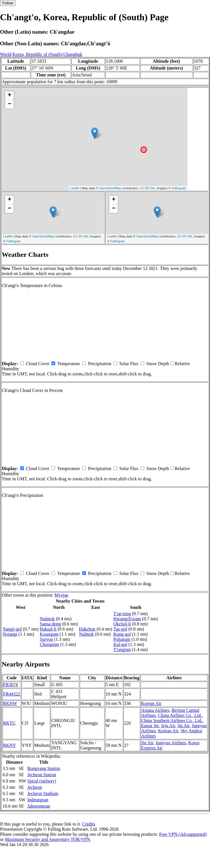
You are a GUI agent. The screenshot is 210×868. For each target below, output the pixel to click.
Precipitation (100, 364)
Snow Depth (158, 364)
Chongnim (50, 644)
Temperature (69, 364)
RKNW (10, 703)
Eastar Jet (150, 726)
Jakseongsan (39, 806)
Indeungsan (38, 800)
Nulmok (47, 619)
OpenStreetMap (110, 188)
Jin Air (183, 726)
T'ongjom (122, 650)
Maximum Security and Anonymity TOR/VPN (47, 839)
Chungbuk (73, 54)
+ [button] (10, 95)
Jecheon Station (42, 775)
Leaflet (75, 188)
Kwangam (49, 634)
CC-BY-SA (147, 188)
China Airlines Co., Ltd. (180, 715)
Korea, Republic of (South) (37, 54)
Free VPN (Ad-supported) (183, 834)
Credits (88, 824)
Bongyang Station (44, 768)
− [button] (10, 104)
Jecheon (35, 787)
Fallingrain (179, 188)
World (6, 54)
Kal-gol (120, 644)
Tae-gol (120, 629)
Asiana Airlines (155, 710)
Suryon (46, 639)
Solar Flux (129, 364)
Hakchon (87, 629)
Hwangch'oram (127, 619)
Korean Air (151, 703)
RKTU (9, 723)
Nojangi (10, 634)
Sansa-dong (51, 624)
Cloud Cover (38, 364)
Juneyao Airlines (171, 743)
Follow (8, 3)
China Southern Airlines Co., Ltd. (172, 720)
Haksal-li (48, 629)
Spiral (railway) (42, 781)
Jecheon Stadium (43, 793)
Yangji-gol (12, 629)
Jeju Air (168, 726)
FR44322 (12, 694)
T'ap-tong (122, 614)
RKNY (10, 745)
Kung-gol (122, 634)
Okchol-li (122, 624)
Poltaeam (122, 639)
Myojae (61, 595)
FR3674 (11, 685)
